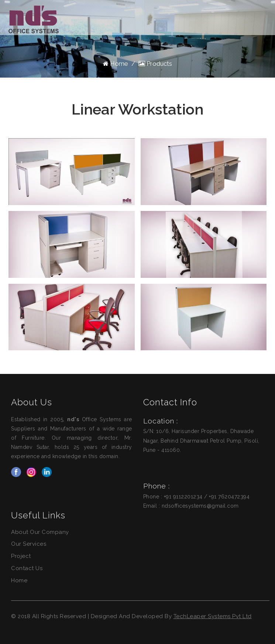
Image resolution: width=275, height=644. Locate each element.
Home (116, 64)
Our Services (29, 544)
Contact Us (27, 568)
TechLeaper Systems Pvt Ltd (213, 616)
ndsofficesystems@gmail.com (200, 506)
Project (21, 556)
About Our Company (40, 532)
